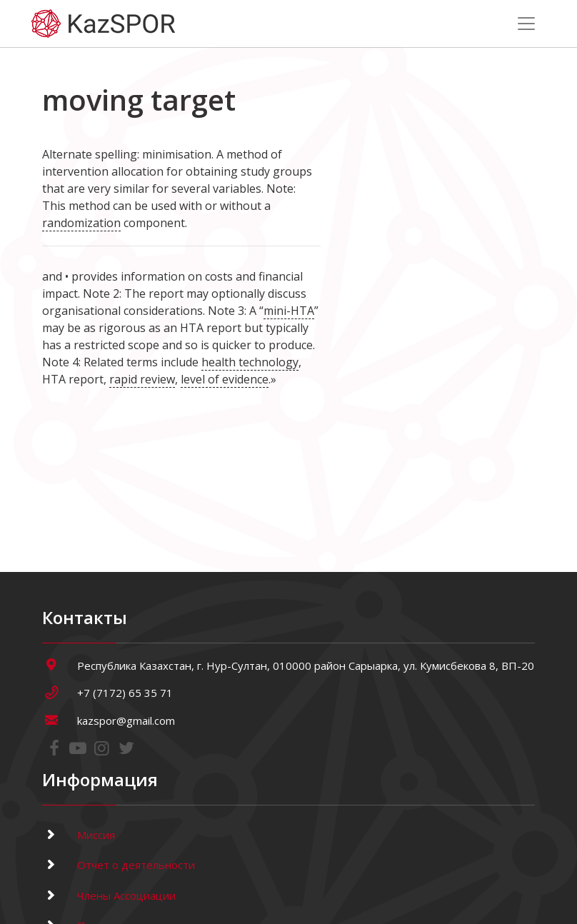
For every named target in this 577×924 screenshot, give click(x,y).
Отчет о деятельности (119, 865)
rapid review (142, 379)
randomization (81, 223)
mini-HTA (289, 311)
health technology (250, 362)
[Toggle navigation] (526, 24)
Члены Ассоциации (109, 895)
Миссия (79, 835)
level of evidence (225, 379)
